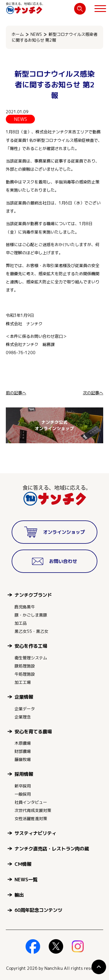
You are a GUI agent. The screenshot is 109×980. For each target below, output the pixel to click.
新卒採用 (23, 786)
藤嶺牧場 (23, 759)
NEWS (36, 34)
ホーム (18, 34)
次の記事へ (93, 393)
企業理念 (23, 717)
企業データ (25, 709)
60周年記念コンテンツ (38, 910)
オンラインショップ (54, 532)
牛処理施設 (25, 674)
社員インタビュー (31, 802)
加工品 (21, 623)
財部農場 (23, 751)
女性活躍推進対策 (31, 819)
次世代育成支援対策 (33, 810)
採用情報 (24, 774)
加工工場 (23, 682)
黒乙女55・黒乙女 (31, 631)
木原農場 (23, 743)
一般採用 (23, 794)
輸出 (19, 895)
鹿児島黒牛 (25, 607)
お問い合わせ (55, 561)
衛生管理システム (31, 658)
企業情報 (24, 697)
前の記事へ (16, 393)
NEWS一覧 (26, 879)
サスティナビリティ (35, 833)
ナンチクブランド (33, 595)
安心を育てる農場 (33, 731)
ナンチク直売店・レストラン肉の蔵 (52, 849)
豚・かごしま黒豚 (31, 615)
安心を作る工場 (31, 646)
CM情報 (23, 864)
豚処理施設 (25, 666)
